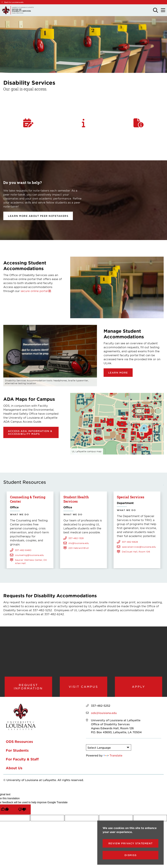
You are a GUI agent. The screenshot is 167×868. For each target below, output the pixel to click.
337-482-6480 (23, 550)
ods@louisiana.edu (104, 714)
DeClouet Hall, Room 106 (136, 551)
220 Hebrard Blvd (78, 543)
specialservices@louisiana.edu (139, 547)
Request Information (28, 687)
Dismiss (131, 855)
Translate (113, 757)
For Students (17, 751)
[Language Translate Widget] (109, 749)
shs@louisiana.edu (79, 539)
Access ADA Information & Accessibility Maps (30, 432)
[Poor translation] (22, 811)
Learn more (118, 373)
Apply (139, 687)
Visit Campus (83, 687)
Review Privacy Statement (131, 843)
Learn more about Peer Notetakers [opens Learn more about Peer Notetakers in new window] (38, 216)
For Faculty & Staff (22, 760)
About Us (14, 769)
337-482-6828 (130, 542)
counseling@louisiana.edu (29, 555)
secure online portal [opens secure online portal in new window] (34, 291)
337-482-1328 (76, 534)
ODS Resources (19, 743)
